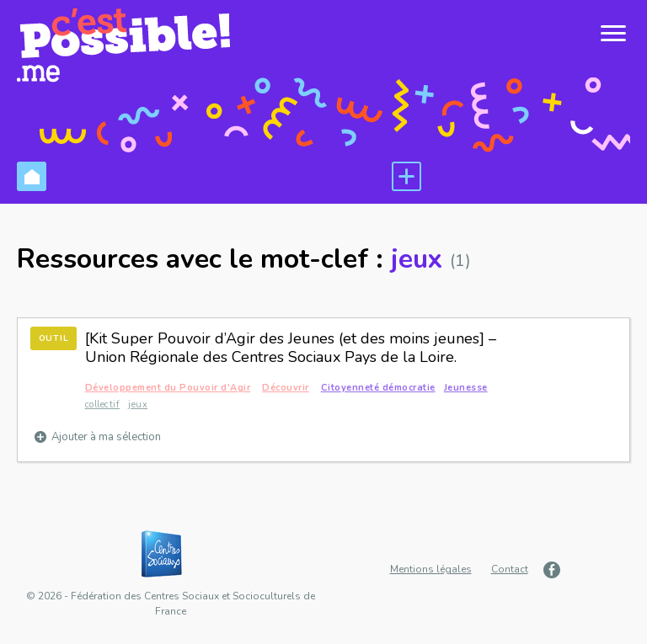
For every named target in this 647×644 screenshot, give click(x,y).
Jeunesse (466, 388)
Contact (510, 569)
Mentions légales (431, 569)
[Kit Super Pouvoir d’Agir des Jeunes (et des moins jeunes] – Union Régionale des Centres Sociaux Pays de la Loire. (291, 348)
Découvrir (286, 388)
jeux (138, 404)
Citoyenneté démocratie (378, 388)
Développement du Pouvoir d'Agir (168, 388)
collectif (103, 404)
